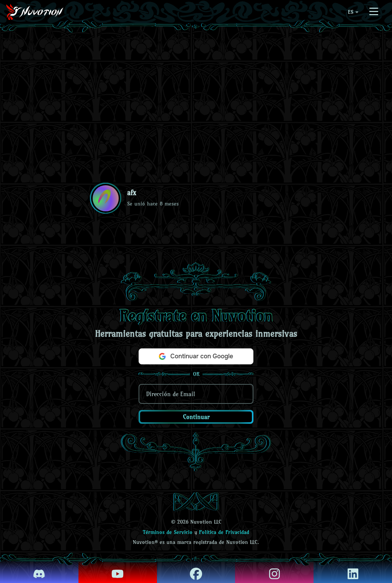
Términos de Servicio (168, 532)
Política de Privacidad (224, 532)
